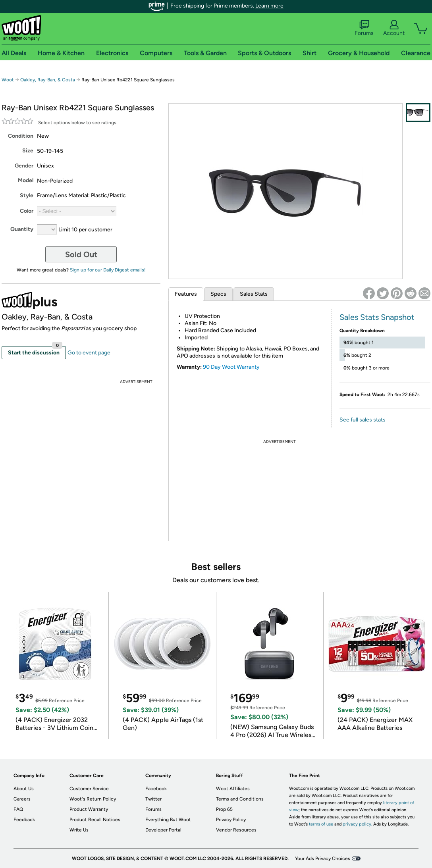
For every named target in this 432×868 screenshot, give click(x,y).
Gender (24, 166)
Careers (22, 799)
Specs (218, 294)
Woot (8, 80)
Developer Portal (163, 830)
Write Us (79, 830)
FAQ (18, 809)
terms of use (321, 824)
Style (27, 195)
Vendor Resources (236, 830)
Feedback (24, 820)
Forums (364, 28)
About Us (24, 789)
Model (26, 180)
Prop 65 (224, 809)
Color (27, 211)
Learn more (269, 6)
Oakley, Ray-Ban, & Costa (48, 80)
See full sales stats (363, 420)
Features (186, 294)
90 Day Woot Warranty (231, 367)
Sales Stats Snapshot (377, 317)
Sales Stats (254, 294)
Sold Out (81, 254)
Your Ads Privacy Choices (323, 858)
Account (394, 28)
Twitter (153, 799)
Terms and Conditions (240, 799)
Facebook (156, 789)
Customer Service (89, 789)
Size (28, 151)
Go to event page (89, 353)
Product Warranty (89, 809)
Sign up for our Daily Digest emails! (108, 270)
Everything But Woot (168, 820)
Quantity (22, 229)
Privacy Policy (231, 820)
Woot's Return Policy (93, 799)
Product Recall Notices (95, 820)
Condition (21, 136)
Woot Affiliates (233, 789)
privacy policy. (357, 824)
